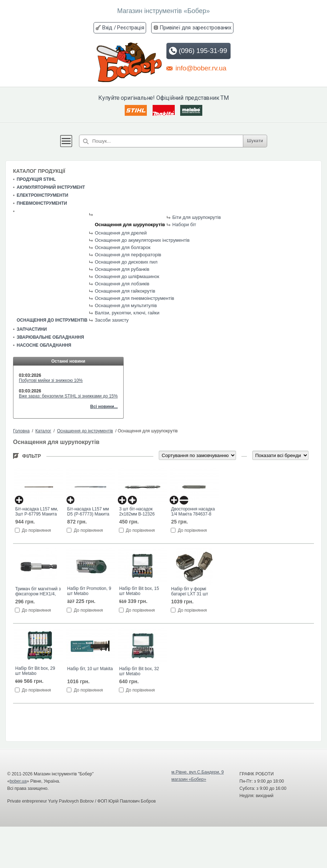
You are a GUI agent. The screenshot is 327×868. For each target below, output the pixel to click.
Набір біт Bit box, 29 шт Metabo (35, 671)
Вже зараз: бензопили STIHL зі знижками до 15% (68, 396)
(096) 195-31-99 (198, 51)
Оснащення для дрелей (121, 233)
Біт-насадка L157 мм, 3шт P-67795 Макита (37, 512)
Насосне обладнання (44, 345)
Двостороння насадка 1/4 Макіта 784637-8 (193, 512)
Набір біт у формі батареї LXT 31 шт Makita (190, 592)
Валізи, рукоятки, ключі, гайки (127, 313)
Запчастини (32, 329)
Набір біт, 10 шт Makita (90, 669)
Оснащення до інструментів (52, 320)
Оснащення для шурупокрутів (130, 225)
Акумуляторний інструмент (51, 187)
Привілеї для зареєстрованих (195, 28)
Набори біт (184, 225)
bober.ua (18, 781)
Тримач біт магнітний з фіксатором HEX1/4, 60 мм (38, 592)
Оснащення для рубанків (122, 269)
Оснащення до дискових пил (126, 262)
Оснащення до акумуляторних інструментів (142, 240)
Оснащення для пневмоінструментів (134, 298)
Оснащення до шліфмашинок (127, 276)
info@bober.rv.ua (196, 68)
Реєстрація (131, 28)
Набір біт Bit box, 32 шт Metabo (139, 671)
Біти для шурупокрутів (196, 217)
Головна (21, 431)
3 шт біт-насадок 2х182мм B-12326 (137, 512)
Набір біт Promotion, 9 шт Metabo (89, 591)
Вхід (107, 28)
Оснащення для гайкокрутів (125, 291)
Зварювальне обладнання (50, 337)
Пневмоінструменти (42, 203)
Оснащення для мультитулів (126, 305)
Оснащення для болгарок (122, 247)
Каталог (44, 431)
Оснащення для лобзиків (122, 284)
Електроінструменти (42, 195)
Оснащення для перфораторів (128, 255)
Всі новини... (104, 407)
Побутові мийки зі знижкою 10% (51, 380)
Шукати (255, 141)
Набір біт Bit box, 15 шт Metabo (139, 591)
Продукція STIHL (36, 179)
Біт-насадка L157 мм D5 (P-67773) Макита (88, 512)
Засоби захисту (111, 320)
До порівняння (36, 530)
